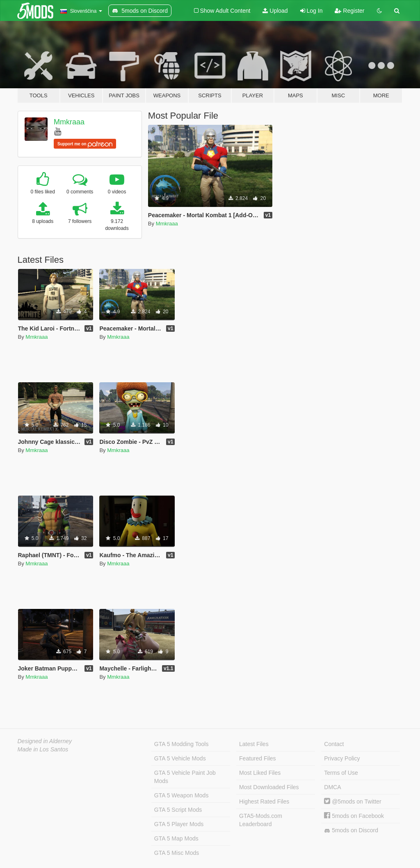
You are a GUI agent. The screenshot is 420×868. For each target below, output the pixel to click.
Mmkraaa (69, 122)
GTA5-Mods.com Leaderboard (261, 820)
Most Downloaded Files (269, 787)
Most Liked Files (260, 773)
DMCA (332, 787)
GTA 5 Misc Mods (177, 853)
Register (349, 11)
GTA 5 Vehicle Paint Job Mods (185, 777)
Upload (275, 11)
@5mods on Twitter (353, 801)
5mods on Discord (351, 830)
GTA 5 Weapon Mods (181, 795)
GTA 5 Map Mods (176, 838)
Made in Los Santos (43, 749)
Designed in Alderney (45, 741)
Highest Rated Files (264, 801)
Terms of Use (341, 773)
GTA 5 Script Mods (178, 810)
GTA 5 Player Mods (179, 824)
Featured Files (257, 758)
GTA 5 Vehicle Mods (180, 758)
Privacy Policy (342, 758)
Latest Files (254, 744)
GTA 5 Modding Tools (181, 744)
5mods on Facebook (354, 816)
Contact (334, 744)
